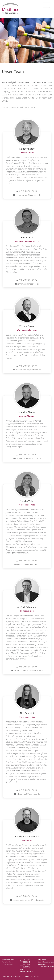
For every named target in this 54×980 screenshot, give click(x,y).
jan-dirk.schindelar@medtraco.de (28, 671)
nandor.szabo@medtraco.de (28, 195)
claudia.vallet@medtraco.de (28, 564)
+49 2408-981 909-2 (28, 280)
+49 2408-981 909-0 (28, 191)
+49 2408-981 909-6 (28, 366)
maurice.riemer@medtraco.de (28, 458)
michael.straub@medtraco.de (28, 370)
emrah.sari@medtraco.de (28, 284)
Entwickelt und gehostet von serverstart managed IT (21, 976)
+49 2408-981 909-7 (28, 455)
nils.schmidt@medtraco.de (28, 794)
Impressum (42, 964)
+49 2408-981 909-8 (28, 561)
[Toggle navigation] (46, 5)
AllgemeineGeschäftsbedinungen (46, 961)
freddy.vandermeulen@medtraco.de (28, 900)
